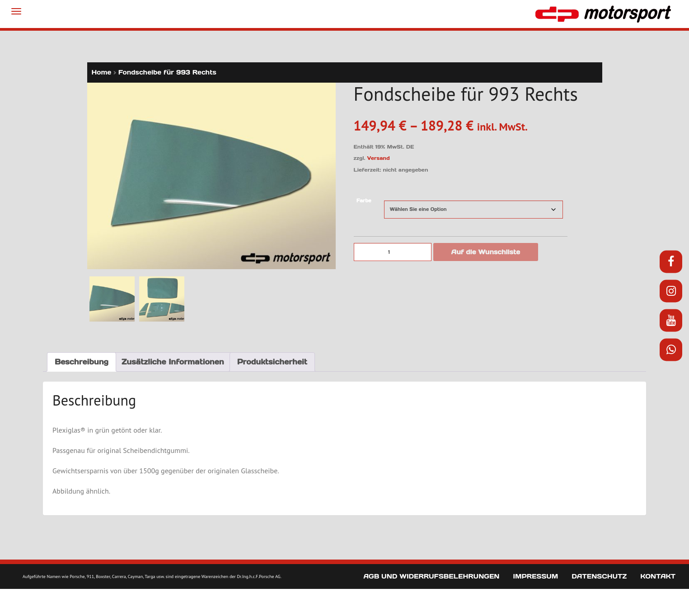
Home (102, 72)
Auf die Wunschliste (486, 252)
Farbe (364, 201)
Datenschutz (599, 576)
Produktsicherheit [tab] (272, 362)
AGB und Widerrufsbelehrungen (431, 576)
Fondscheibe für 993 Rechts (167, 72)
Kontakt (658, 576)
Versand (379, 158)
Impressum (535, 576)
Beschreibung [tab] (82, 362)
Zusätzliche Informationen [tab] (173, 362)
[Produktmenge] (393, 252)
